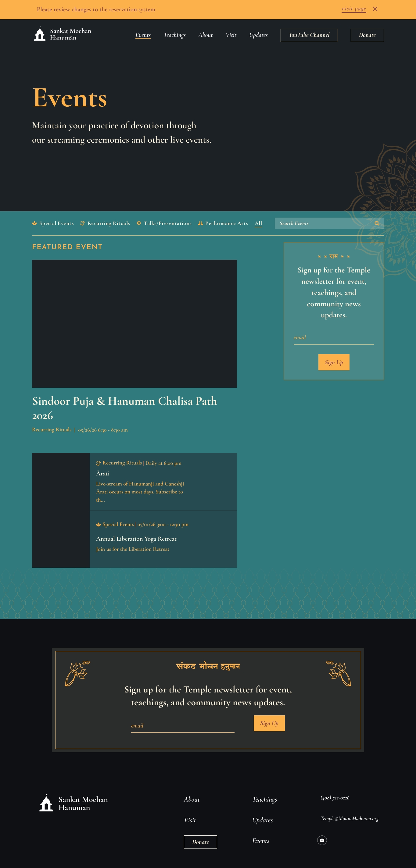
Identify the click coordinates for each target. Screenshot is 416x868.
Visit (231, 31)
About (206, 31)
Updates (258, 31)
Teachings (175, 31)
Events (143, 31)
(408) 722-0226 (335, 794)
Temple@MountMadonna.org (350, 814)
